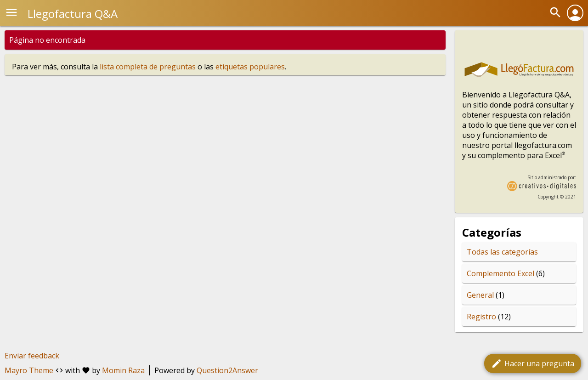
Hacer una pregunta (533, 363)
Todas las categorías (502, 252)
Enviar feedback (32, 356)
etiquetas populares (250, 67)
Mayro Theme (29, 370)
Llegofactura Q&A (73, 14)
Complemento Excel (500, 273)
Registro (481, 317)
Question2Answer (227, 370)
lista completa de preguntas (148, 67)
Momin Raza (123, 370)
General (480, 295)
